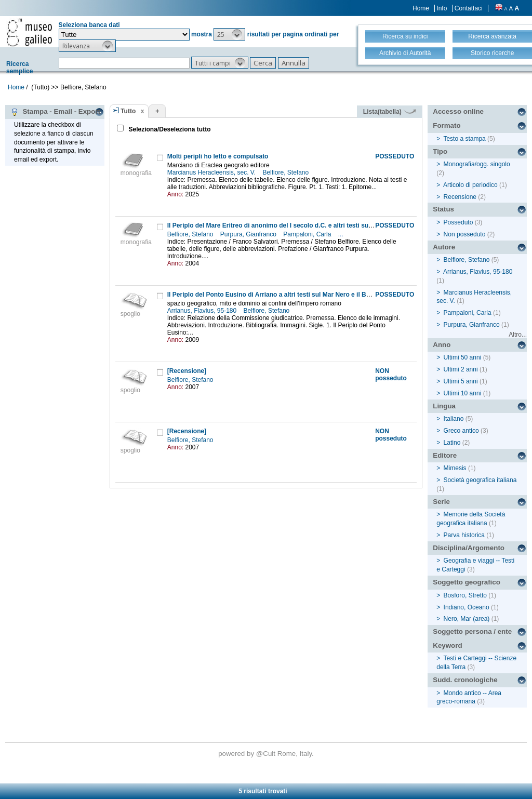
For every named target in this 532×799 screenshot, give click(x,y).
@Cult (267, 754)
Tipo (440, 151)
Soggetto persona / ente (472, 631)
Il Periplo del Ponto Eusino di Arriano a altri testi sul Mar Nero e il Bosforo (276, 295)
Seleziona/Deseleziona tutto (169, 129)
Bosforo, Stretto (465, 595)
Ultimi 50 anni (463, 357)
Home (421, 8)
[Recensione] (187, 371)
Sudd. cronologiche (465, 680)
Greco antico (461, 431)
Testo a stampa (464, 139)
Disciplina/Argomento (469, 548)
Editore (445, 455)
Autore (444, 247)
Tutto (128, 111)
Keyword (447, 645)
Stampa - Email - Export (55, 112)
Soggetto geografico (467, 582)
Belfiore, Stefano (286, 172)
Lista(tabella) (390, 112)
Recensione (460, 197)
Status (443, 209)
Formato (447, 125)
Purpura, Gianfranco (249, 234)
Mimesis (455, 468)
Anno (442, 345)
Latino (452, 443)
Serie (441, 502)
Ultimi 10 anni (463, 393)
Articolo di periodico (470, 185)
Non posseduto (465, 234)
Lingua (444, 406)
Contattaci (469, 8)
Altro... (518, 335)
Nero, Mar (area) (467, 619)
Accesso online (458, 111)
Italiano (454, 419)
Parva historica (464, 535)
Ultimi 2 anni (461, 369)
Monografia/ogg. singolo (477, 164)
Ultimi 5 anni (461, 381)
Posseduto (458, 222)
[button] (229, 34)
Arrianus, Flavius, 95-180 (203, 311)
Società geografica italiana (480, 480)
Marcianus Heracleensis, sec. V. (212, 172)
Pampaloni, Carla (308, 234)
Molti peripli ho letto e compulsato (218, 156)
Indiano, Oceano (467, 607)
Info (442, 8)
